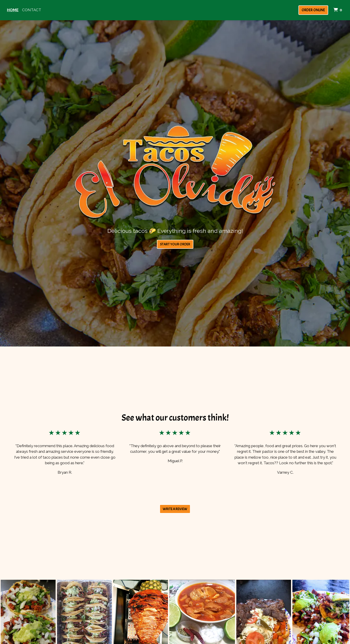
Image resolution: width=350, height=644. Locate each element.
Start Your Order (175, 244)
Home (13, 10)
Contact (32, 10)
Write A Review (175, 509)
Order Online (313, 10)
